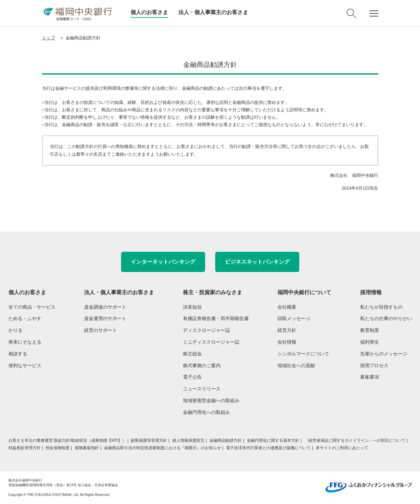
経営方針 (287, 330)
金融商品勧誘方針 (226, 440)
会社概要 (287, 307)
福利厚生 (370, 342)
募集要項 (370, 377)
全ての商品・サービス (32, 307)
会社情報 (287, 342)
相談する (18, 354)
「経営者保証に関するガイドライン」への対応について (355, 440)
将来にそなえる (25, 342)
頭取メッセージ (294, 318)
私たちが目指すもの (381, 307)
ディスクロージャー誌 (206, 330)
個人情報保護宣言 (188, 440)
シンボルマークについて (303, 354)
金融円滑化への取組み (206, 412)
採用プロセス (374, 365)
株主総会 (192, 354)
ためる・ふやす (25, 318)
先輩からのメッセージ (384, 354)
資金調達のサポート (105, 307)
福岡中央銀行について (304, 292)
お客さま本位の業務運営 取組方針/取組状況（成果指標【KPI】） (67, 440)
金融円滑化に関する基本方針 (273, 440)
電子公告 (192, 377)
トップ (49, 38)
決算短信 (192, 307)
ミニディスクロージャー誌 (211, 342)
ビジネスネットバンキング (257, 262)
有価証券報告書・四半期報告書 (216, 318)
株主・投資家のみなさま (213, 292)
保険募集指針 (87, 448)
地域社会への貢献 (296, 365)
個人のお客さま (149, 12)
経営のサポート (101, 330)
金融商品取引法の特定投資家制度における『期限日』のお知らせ (162, 448)
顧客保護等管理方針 (149, 440)
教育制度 (370, 330)
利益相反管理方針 (25, 448)
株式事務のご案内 (202, 365)
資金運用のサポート (105, 318)
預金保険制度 (58, 448)
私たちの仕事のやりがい (386, 318)
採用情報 (371, 292)
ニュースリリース (202, 389)
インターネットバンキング (163, 262)
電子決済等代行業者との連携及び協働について (268, 448)
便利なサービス (25, 365)
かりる (15, 330)
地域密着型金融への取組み (211, 400)
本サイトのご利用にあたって (342, 448)
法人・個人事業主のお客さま (213, 12)
